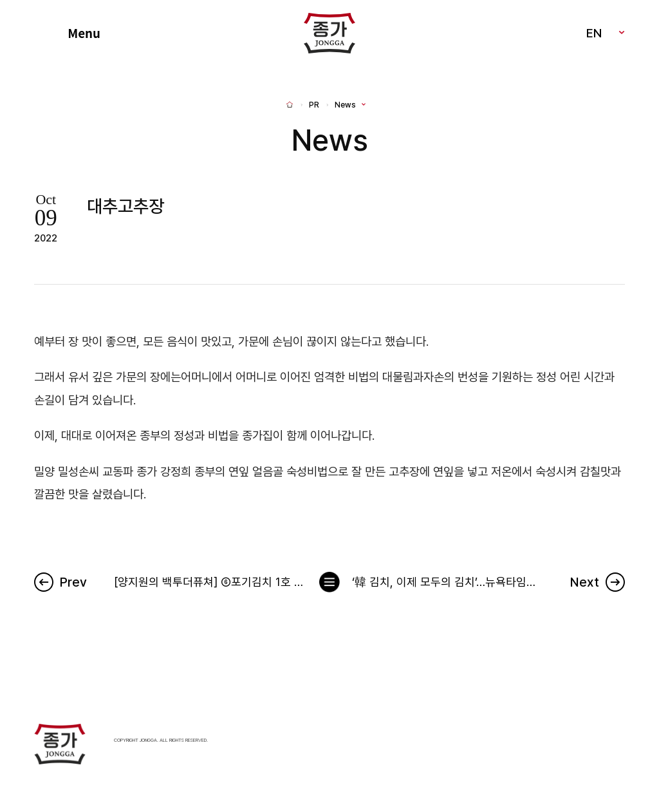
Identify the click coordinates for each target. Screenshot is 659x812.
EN (594, 33)
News (345, 105)
